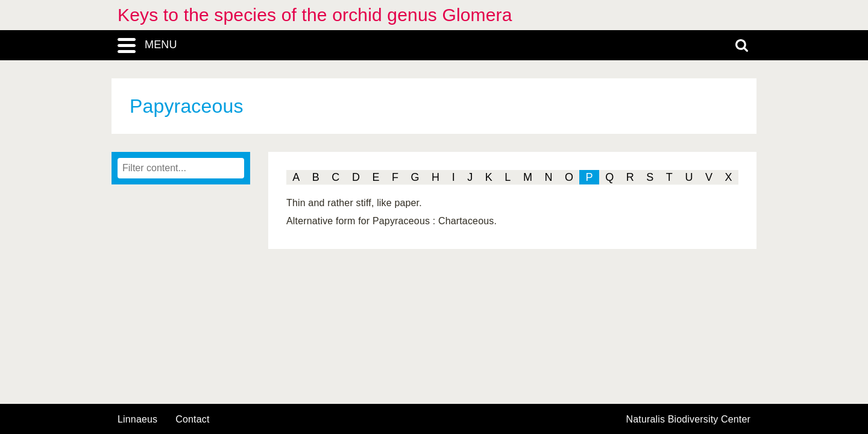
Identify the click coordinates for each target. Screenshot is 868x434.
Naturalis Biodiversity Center (689, 420)
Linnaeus (137, 420)
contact (192, 419)
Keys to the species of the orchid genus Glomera (315, 15)
